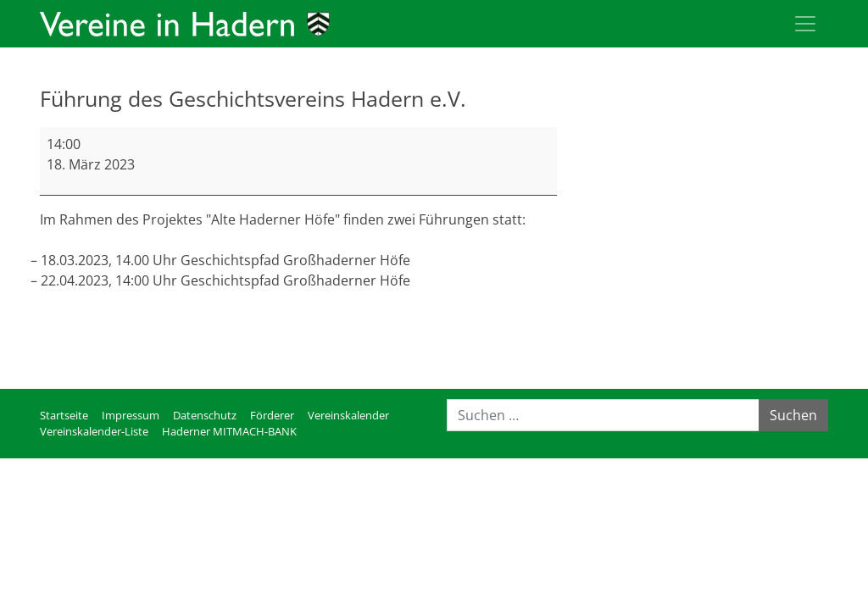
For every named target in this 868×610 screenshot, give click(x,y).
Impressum (131, 415)
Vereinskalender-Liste (94, 431)
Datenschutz (205, 415)
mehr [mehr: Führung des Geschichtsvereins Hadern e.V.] (57, 321)
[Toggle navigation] (805, 24)
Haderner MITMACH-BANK (229, 431)
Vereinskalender (348, 415)
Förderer (272, 415)
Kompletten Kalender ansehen (459, 355)
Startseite (64, 415)
